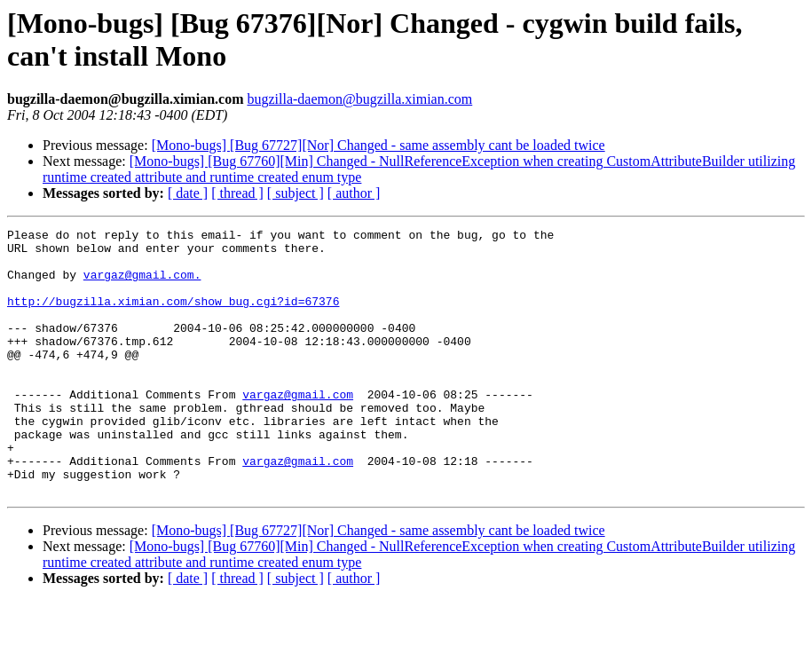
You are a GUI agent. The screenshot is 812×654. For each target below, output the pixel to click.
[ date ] (188, 193)
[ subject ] (296, 193)
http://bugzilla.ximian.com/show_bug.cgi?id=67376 (173, 317)
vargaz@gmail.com (298, 429)
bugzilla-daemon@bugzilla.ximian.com (359, 99)
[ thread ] (237, 193)
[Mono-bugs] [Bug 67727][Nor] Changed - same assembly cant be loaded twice (378, 145)
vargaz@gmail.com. (142, 285)
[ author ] (354, 193)
